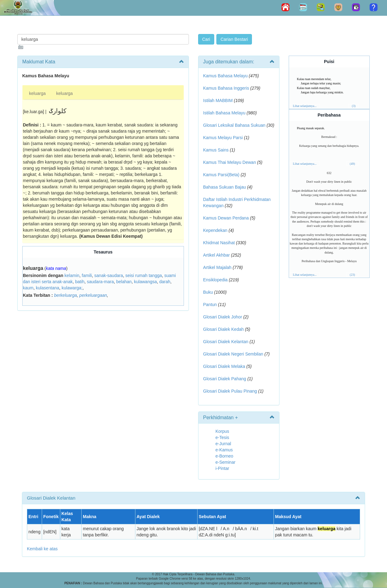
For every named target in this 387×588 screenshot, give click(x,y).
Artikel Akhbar (216, 255)
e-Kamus (224, 450)
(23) (353, 275)
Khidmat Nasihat (219, 243)
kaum (28, 288)
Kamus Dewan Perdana (226, 218)
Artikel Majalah (217, 267)
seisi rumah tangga (143, 275)
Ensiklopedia (215, 280)
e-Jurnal (223, 444)
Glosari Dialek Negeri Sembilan (233, 354)
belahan (124, 282)
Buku (208, 292)
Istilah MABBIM (218, 100)
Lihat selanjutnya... (305, 106)
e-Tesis (222, 437)
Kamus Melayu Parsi (223, 138)
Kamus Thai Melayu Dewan (230, 162)
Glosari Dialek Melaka (224, 366)
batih (80, 282)
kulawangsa (146, 282)
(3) (354, 106)
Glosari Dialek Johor (223, 317)
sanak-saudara (109, 275)
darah (165, 282)
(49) (353, 164)
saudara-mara (100, 282)
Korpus (222, 431)
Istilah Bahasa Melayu (224, 113)
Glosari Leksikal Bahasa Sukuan (234, 125)
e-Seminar (225, 462)
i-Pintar (222, 468)
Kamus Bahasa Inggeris (226, 88)
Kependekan (215, 230)
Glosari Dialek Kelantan (226, 342)
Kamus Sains (216, 150)
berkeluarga (66, 295)
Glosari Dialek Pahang (225, 379)
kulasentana (48, 288)
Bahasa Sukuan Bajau (225, 187)
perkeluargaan (93, 295)
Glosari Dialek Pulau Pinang (230, 391)
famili (87, 275)
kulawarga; (72, 288)
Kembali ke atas (42, 549)
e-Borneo (224, 456)
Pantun (210, 305)
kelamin (72, 275)
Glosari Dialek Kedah (223, 329)
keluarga (37, 93)
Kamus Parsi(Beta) (221, 175)
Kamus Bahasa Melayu (226, 76)
